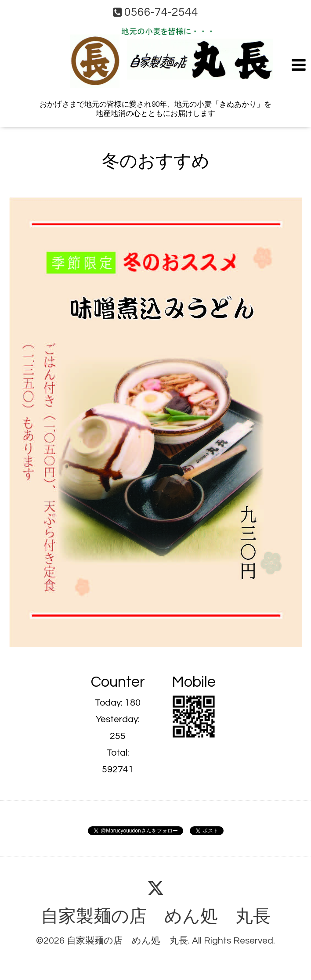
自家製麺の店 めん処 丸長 (156, 917)
